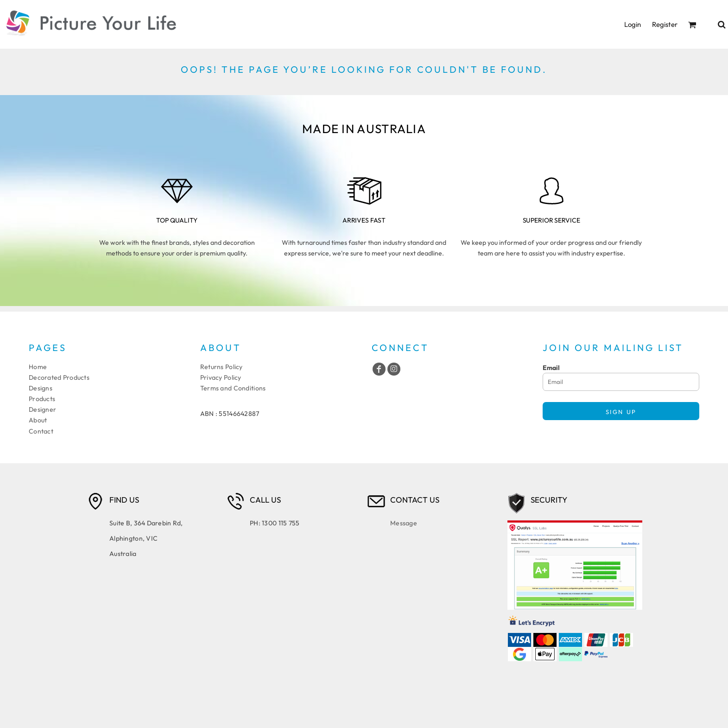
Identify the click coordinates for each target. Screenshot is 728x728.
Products (42, 399)
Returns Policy (222, 367)
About (38, 420)
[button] (692, 25)
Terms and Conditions (233, 388)
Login (633, 24)
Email (551, 368)
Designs (41, 388)
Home (38, 367)
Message (404, 523)
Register (665, 24)
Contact (41, 431)
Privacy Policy (221, 377)
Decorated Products (59, 377)
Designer (42, 409)
